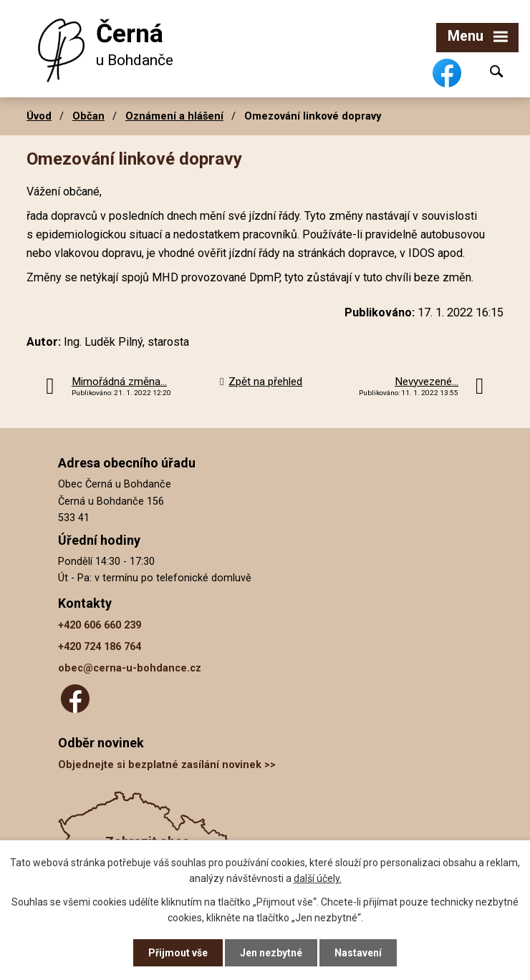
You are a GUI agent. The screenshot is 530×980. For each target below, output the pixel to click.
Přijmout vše (178, 953)
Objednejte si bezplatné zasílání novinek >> (167, 765)
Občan (88, 116)
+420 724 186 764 (100, 647)
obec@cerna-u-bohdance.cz (130, 668)
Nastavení (358, 953)
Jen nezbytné (271, 953)
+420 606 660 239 (100, 625)
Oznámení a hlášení (174, 116)
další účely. (318, 878)
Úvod (39, 116)
